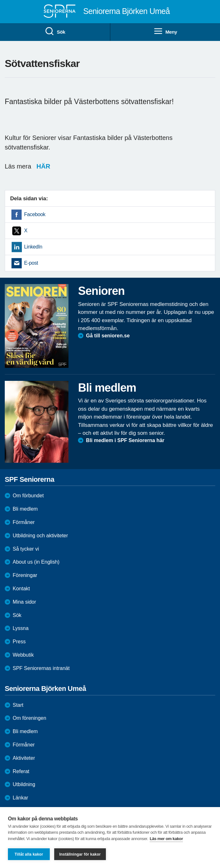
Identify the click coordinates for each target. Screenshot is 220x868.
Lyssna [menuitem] (21, 628)
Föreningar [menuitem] (25, 575)
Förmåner (24, 522)
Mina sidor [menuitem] (24, 602)
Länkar (20, 798)
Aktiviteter (24, 758)
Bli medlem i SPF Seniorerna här (125, 440)
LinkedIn (33, 247)
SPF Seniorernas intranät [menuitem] (41, 668)
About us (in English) (36, 562)
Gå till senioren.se (108, 336)
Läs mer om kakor (166, 839)
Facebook (35, 214)
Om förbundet (28, 496)
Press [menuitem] (19, 642)
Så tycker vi (26, 549)
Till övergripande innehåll (0, 0)
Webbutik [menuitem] (23, 655)
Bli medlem (25, 509)
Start (18, 705)
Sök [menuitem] (55, 31)
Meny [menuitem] (165, 31)
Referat (21, 771)
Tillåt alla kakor (29, 854)
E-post (31, 263)
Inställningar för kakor (80, 854)
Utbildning (24, 784)
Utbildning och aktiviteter (40, 536)
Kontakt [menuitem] (21, 589)
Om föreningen (29, 718)
